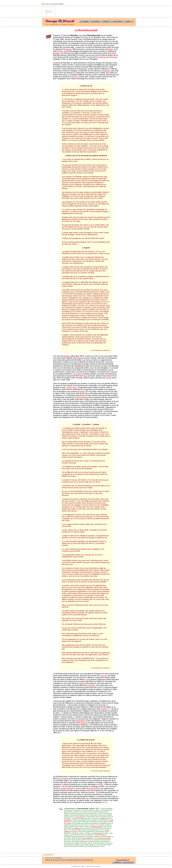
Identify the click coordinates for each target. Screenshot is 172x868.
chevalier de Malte (67, 788)
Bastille (107, 71)
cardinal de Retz (82, 397)
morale (83, 723)
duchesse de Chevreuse (108, 57)
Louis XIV (103, 676)
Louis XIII (79, 817)
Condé (108, 378)
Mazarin (80, 358)
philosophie (80, 721)
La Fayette (91, 685)
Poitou (85, 376)
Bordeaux (81, 391)
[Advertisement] (96, 12)
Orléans (110, 49)
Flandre (103, 818)
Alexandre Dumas (97, 827)
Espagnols (67, 820)
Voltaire (104, 709)
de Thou (75, 77)
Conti (75, 387)
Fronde (78, 374)
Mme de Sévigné (93, 788)
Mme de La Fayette (104, 838)
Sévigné (82, 683)
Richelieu (57, 53)
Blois (61, 51)
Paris (86, 37)
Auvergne (68, 49)
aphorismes (98, 833)
